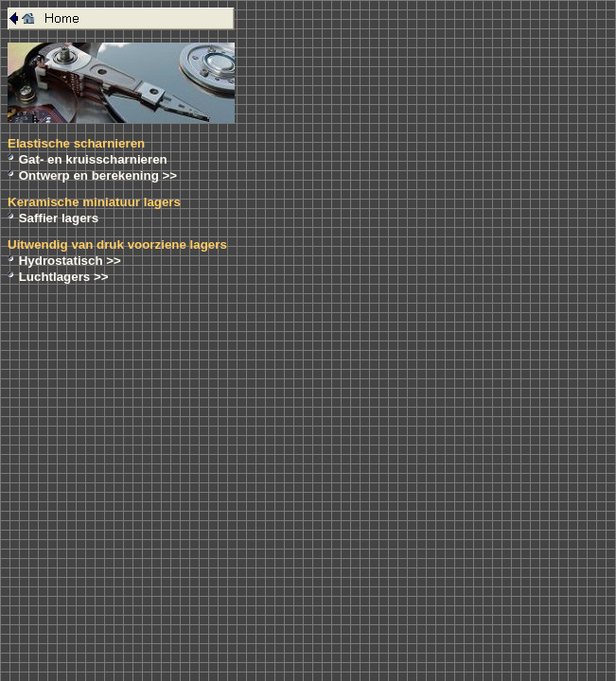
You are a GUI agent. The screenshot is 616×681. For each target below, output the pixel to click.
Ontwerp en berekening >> (98, 175)
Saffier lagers (59, 218)
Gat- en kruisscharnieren (93, 159)
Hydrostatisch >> (70, 261)
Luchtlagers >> (64, 277)
